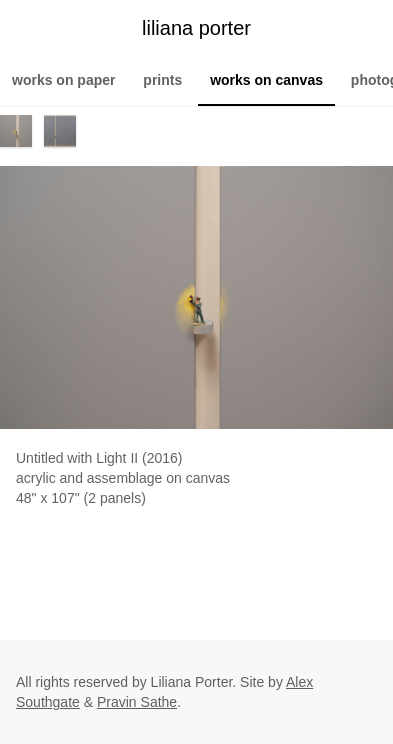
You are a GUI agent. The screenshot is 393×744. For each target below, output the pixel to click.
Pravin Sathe (137, 702)
